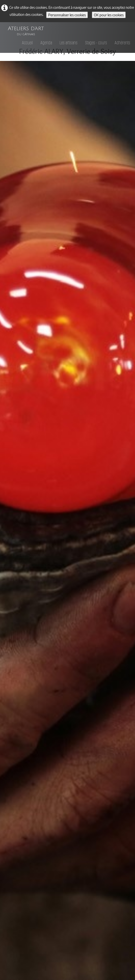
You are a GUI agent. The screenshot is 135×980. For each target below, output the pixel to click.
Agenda (46, 43)
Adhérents (122, 43)
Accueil (27, 43)
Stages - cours (96, 43)
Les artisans (69, 43)
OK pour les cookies (109, 15)
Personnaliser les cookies (67, 15)
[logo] (26, 29)
